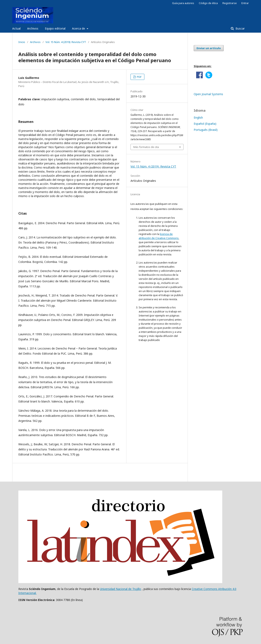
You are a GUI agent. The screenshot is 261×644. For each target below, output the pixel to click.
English (198, 117)
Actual (16, 28)
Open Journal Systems (208, 94)
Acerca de (79, 28)
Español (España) (205, 124)
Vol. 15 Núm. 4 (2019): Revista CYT (66, 42)
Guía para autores (183, 3)
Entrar (245, 3)
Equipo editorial (55, 28)
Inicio (22, 42)
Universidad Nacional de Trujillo (121, 589)
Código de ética (208, 3)
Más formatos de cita (146, 147)
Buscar (240, 28)
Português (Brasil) (206, 130)
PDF (139, 77)
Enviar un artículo (209, 48)
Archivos (33, 28)
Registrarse (230, 3)
